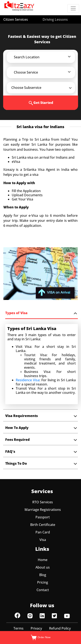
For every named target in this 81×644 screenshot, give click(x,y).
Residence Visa (28, 380)
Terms (18, 628)
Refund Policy (60, 628)
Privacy (36, 628)
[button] (44, 57)
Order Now (41, 638)
